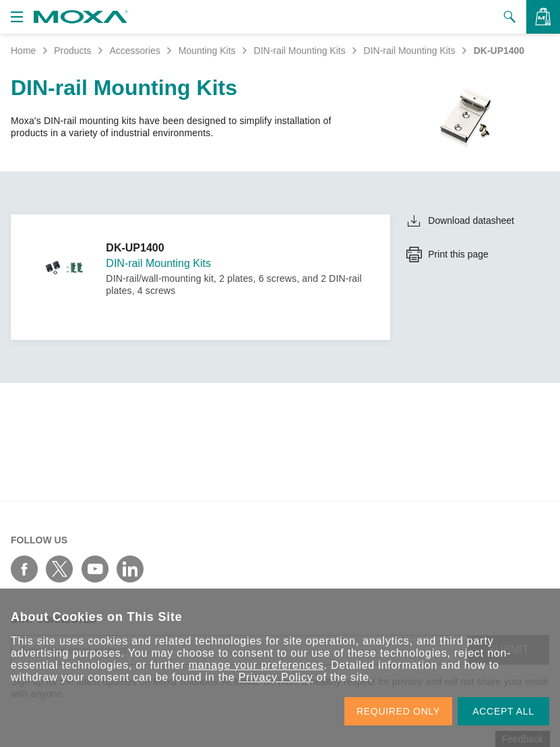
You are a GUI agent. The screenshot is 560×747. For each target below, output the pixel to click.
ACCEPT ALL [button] (503, 711)
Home (23, 51)
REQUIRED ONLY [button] (398, 711)
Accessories (134, 51)
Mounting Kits (207, 51)
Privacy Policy (276, 677)
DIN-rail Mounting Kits (300, 51)
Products (72, 51)
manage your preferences (256, 665)
